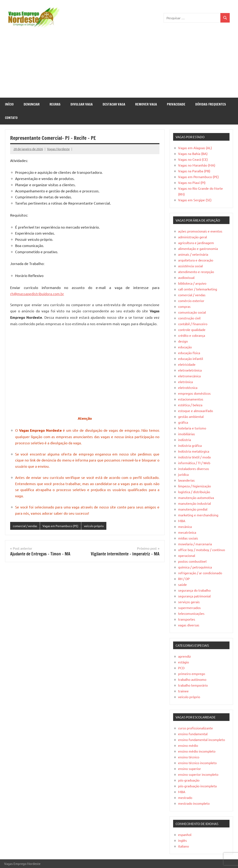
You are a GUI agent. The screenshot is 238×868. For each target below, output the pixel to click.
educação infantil (191, 358)
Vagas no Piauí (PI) (192, 182)
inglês (182, 840)
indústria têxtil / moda (194, 457)
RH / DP (184, 579)
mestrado (185, 797)
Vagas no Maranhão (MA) (197, 165)
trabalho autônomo (192, 679)
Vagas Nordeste (58, 149)
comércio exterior (191, 301)
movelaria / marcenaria (195, 544)
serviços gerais (189, 602)
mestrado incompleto (194, 803)
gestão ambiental (191, 416)
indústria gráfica (190, 445)
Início (9, 104)
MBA (182, 521)
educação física (189, 353)
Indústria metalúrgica (194, 451)
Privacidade (176, 104)
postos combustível (192, 561)
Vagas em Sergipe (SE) (195, 200)
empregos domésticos (194, 393)
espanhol (185, 834)
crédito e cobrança (192, 335)
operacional (187, 555)
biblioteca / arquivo (192, 283)
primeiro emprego (192, 674)
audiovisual (186, 277)
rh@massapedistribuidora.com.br (37, 294)
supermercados (189, 608)
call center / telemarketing (198, 289)
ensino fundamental (193, 734)
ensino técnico (189, 757)
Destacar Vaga (114, 104)
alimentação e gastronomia (198, 248)
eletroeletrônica (190, 370)
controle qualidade (192, 330)
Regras (55, 104)
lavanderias (186, 480)
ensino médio (188, 745)
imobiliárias (186, 434)
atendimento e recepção (196, 272)
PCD (181, 668)
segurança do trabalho (194, 590)
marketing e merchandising (198, 515)
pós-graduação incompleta (197, 786)
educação (185, 347)
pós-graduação (189, 780)
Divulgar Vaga (82, 104)
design (183, 341)
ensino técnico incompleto (197, 763)
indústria (185, 440)
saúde (182, 584)
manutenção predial (193, 509)
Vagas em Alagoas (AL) (195, 148)
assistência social (190, 266)
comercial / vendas (26, 526)
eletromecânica (189, 376)
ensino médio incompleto (197, 751)
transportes (187, 619)
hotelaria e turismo (192, 428)
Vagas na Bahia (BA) (193, 153)
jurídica (183, 474)
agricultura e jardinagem (196, 243)
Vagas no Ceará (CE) (193, 159)
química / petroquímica (195, 567)
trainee (183, 691)
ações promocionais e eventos (200, 231)
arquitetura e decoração (196, 260)
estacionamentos (191, 399)
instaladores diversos (194, 469)
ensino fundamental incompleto (202, 740)
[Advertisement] (119, 67)
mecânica (185, 526)
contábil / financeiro (193, 324)
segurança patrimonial (194, 596)
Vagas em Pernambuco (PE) (64, 526)
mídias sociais (188, 538)
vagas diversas (189, 625)
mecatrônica (187, 532)
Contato (11, 118)
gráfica (183, 422)
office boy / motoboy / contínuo (202, 550)
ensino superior (189, 768)
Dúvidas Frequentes (211, 104)
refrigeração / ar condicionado (200, 573)
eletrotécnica (188, 387)
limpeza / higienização (194, 486)
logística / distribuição (194, 492)
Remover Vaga (146, 104)
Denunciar (32, 104)
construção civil (189, 318)
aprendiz (185, 656)
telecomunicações (191, 613)
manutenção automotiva (196, 498)
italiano (183, 846)
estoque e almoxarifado (195, 411)
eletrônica (185, 382)
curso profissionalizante (195, 728)
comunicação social (192, 312)
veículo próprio (100, 526)
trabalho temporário (193, 685)
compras (184, 306)
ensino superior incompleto (198, 774)
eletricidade (187, 364)
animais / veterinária (193, 254)
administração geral (192, 237)
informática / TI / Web (194, 463)
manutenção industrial (194, 503)
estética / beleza (190, 405)
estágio (183, 662)
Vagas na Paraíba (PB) (194, 171)
